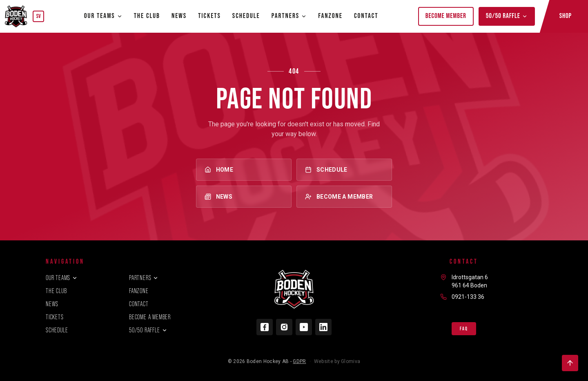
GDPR (299, 361)
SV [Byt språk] (39, 16)
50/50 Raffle (507, 16)
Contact (366, 16)
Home (244, 170)
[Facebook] (265, 327)
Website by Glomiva (337, 361)
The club (147, 16)
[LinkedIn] (323, 327)
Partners (144, 278)
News (179, 16)
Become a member (344, 197)
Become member (446, 16)
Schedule (246, 16)
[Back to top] (570, 363)
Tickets (209, 16)
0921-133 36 (468, 297)
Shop (566, 16)
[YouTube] (304, 327)
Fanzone (330, 16)
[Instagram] (284, 327)
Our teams (103, 16)
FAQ (464, 329)
